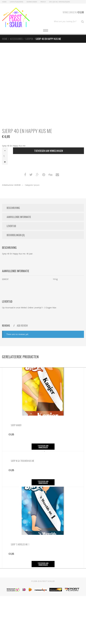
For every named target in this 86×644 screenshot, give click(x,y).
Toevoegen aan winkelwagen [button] (43, 447)
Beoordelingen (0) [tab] (16, 235)
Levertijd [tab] (11, 226)
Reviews (6, 326)
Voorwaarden (32, 2)
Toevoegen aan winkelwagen (49, 151)
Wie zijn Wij (53, 2)
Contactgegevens (16, 2)
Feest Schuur (48, 581)
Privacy (43, 2)
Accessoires (16, 39)
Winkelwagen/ (73, 12)
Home (4, 2)
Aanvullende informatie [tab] (19, 217)
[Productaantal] (5, 156)
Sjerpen (29, 39)
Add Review (22, 326)
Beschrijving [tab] (13, 208)
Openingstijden (64, 2)
